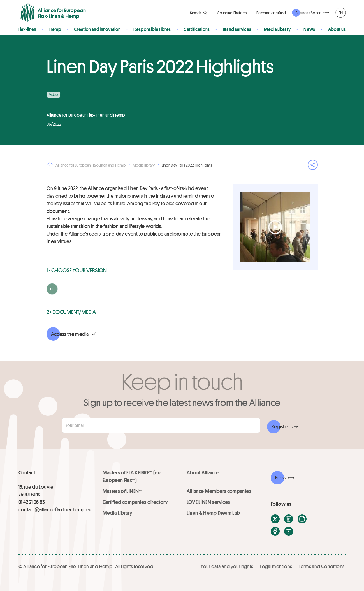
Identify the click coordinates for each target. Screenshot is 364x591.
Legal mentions (276, 566)
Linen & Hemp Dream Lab (213, 513)
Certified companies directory (135, 502)
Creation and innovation (97, 29)
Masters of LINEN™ (122, 491)
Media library (144, 165)
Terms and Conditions (322, 566)
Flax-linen (27, 29)
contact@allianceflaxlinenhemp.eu (55, 509)
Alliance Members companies (219, 491)
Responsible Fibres (152, 29)
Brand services (237, 29)
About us (337, 29)
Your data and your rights (227, 566)
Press (280, 477)
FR (52, 289)
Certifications (197, 29)
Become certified (271, 13)
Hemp (55, 29)
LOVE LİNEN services (208, 502)
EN (341, 13)
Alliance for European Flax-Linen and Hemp (86, 165)
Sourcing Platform (232, 13)
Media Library (277, 29)
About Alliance (203, 472)
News (309, 29)
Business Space (309, 13)
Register (280, 426)
